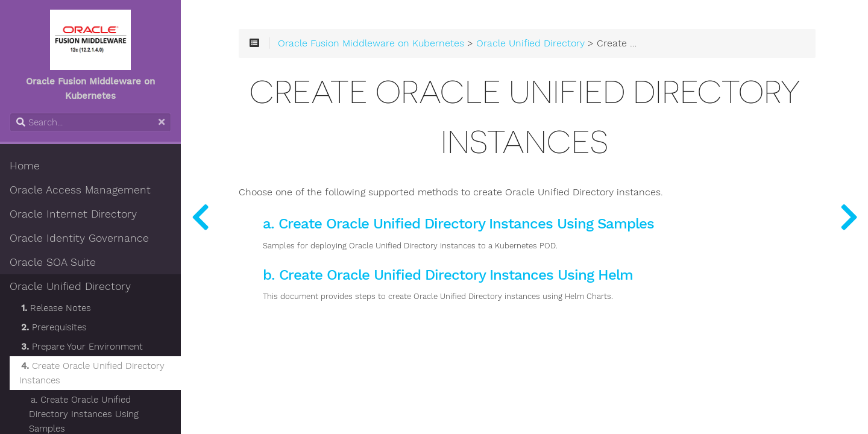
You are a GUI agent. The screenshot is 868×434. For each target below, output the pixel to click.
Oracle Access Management (80, 190)
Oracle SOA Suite (53, 262)
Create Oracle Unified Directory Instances (92, 373)
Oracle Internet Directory (73, 214)
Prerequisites (54, 327)
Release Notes (56, 308)
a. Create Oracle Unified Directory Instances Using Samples (458, 224)
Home (25, 166)
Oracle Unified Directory (70, 286)
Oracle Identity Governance (79, 238)
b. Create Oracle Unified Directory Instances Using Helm (448, 275)
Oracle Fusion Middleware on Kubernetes (371, 43)
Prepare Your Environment (82, 347)
